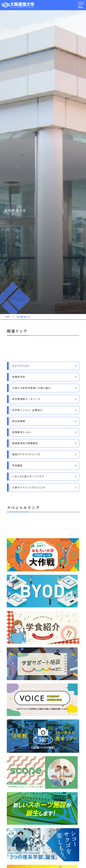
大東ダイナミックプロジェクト (29, 487)
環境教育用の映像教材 (25, 443)
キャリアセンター (21, 366)
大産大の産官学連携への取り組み (31, 388)
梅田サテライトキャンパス (26, 454)
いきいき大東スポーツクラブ (28, 476)
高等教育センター (22, 432)
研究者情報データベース (26, 399)
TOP (7, 317)
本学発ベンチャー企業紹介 (27, 410)
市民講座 (17, 465)
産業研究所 (19, 377)
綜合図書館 (19, 421)
